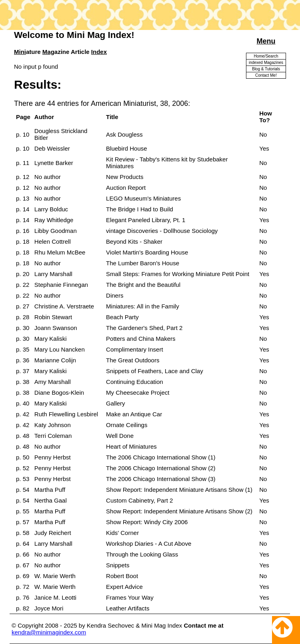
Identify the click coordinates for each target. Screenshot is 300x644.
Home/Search (266, 56)
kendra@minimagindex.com (49, 632)
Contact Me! (266, 75)
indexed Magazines (266, 63)
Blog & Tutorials (266, 69)
